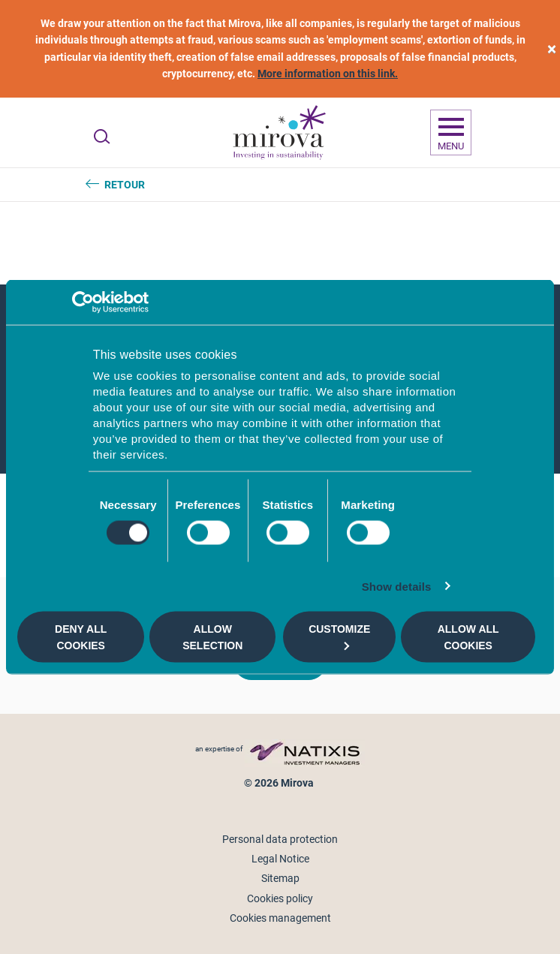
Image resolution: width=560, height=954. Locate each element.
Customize (339, 636)
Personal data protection (280, 839)
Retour (125, 185)
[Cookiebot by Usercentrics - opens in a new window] (83, 302)
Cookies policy (280, 898)
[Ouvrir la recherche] (102, 137)
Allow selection (212, 637)
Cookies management (280, 918)
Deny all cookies (81, 637)
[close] (552, 49)
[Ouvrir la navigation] (451, 133)
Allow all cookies (468, 637)
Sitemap (280, 878)
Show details (397, 587)
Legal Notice (280, 859)
